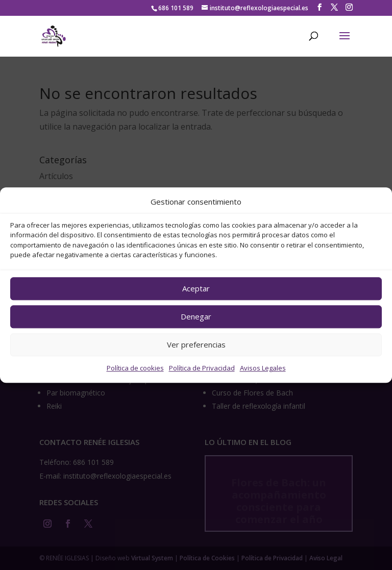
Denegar (196, 317)
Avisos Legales (263, 368)
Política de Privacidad (202, 368)
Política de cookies (135, 368)
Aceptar (196, 289)
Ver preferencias (196, 345)
